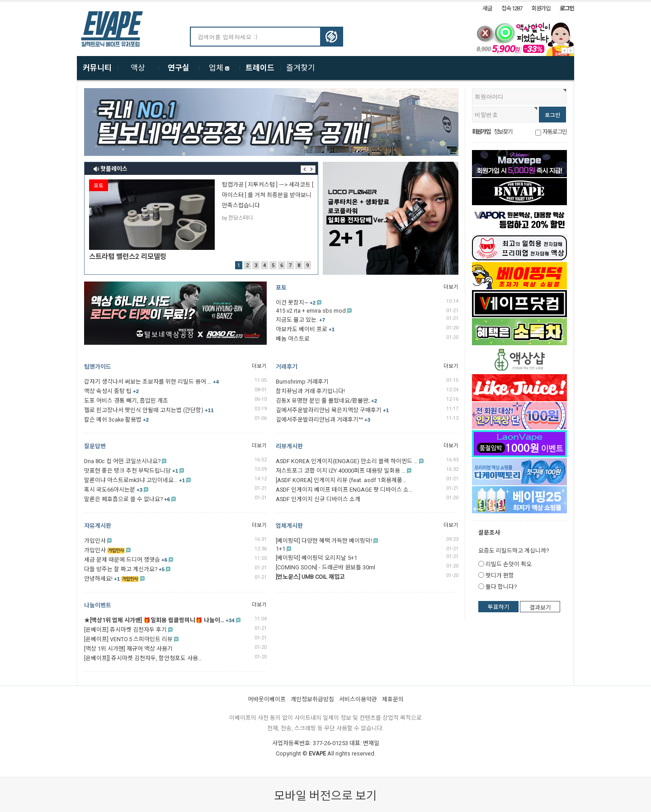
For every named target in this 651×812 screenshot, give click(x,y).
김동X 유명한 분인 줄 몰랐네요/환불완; (326, 401)
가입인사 (95, 541)
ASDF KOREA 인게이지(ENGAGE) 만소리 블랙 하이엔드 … (347, 461)
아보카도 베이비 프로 (305, 329)
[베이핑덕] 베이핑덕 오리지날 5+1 (316, 558)
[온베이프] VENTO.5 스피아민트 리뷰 (128, 639)
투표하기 (499, 607)
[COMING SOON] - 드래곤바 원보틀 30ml (325, 567)
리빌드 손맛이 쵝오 (509, 564)
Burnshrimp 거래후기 (302, 382)
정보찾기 (503, 132)
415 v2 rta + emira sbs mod (311, 311)
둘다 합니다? (501, 587)
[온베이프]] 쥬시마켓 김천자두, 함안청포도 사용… (143, 658)
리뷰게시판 (289, 446)
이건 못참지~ (296, 303)
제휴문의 (393, 699)
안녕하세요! (102, 579)
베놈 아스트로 (293, 339)
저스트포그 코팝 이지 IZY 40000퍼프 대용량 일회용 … (341, 471)
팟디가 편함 (500, 575)
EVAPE (317, 753)
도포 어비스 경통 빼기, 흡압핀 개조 (126, 401)
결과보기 (540, 608)
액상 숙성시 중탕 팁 (111, 391)
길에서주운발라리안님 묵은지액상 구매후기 (332, 410)
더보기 (451, 287)
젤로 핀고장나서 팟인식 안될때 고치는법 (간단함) (149, 410)
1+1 (281, 549)
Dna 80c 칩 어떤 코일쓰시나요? (122, 461)
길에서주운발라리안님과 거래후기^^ (323, 420)
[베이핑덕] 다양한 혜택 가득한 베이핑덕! (324, 541)
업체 (219, 68)
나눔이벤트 (98, 605)
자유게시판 (98, 526)
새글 (487, 8)
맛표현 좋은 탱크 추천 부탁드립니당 (131, 471)
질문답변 (95, 446)
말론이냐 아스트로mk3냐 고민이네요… (134, 480)
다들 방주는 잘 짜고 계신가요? (124, 569)
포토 (281, 288)
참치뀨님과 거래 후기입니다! (310, 391)
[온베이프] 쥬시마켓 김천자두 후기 (125, 630)
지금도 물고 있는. (300, 320)
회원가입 (541, 8)
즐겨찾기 (301, 68)
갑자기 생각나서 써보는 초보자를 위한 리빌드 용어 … (151, 382)
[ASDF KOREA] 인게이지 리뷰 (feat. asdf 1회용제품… (341, 480)
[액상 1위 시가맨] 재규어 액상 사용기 (128, 649)
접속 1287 (512, 8)
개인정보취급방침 (312, 699)
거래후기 (287, 367)
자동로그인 (555, 132)
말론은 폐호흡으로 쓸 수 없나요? (127, 499)
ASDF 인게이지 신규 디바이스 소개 (318, 499)
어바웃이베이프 (267, 699)
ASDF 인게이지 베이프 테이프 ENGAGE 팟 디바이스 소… (344, 490)
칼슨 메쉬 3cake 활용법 (116, 420)
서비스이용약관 (358, 699)
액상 (138, 68)
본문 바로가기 (0, 2)
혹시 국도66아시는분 (113, 490)
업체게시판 (289, 526)
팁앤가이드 (98, 367)
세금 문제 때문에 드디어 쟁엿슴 (126, 560)
